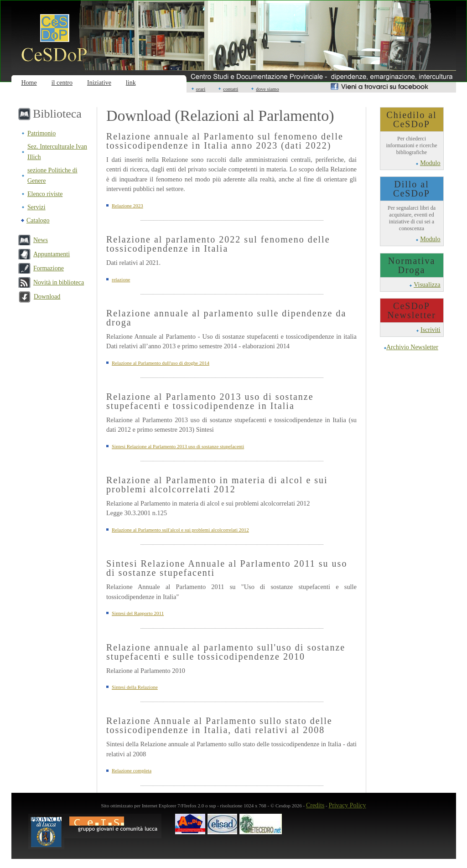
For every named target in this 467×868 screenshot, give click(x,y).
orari (201, 89)
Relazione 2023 (127, 206)
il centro (62, 83)
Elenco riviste (45, 194)
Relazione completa (132, 770)
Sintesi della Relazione (135, 687)
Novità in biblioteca (59, 282)
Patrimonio (42, 133)
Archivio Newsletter (412, 347)
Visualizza (427, 285)
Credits (315, 805)
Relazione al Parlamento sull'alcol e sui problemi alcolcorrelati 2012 (180, 530)
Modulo (430, 163)
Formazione (49, 268)
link (131, 83)
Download (47, 297)
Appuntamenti (52, 254)
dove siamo (267, 89)
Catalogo (38, 220)
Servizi (36, 207)
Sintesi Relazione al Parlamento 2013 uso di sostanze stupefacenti (178, 446)
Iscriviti (431, 330)
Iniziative (99, 83)
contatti (231, 89)
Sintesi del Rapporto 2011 (138, 613)
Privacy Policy (348, 805)
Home (29, 83)
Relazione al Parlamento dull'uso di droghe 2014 (161, 363)
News (41, 240)
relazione (121, 279)
